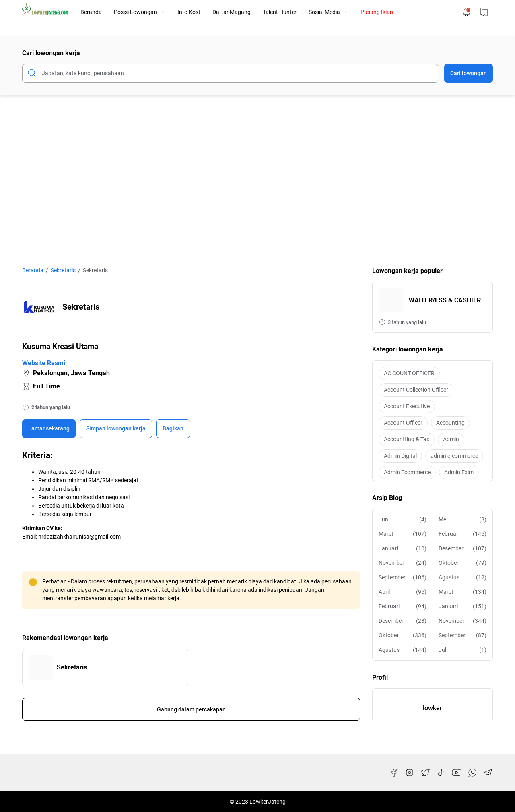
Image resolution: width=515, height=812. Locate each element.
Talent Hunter (280, 12)
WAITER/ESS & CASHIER (445, 300)
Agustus (462, 577)
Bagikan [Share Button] (173, 428)
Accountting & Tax (407, 439)
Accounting (450, 423)
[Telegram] (488, 773)
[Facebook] (394, 773)
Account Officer (403, 423)
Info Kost (189, 12)
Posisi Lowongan (140, 12)
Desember (462, 549)
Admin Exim (459, 472)
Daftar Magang (232, 12)
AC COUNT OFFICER (409, 373)
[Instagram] (410, 773)
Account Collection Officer (416, 390)
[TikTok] (441, 773)
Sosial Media (329, 12)
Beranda (91, 12)
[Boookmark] (116, 429)
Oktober (462, 563)
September (403, 577)
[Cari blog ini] (230, 73)
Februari (462, 534)
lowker (433, 708)
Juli (462, 650)
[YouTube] (457, 773)
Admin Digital (400, 456)
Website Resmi (44, 363)
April (403, 592)
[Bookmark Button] (484, 12)
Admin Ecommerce (407, 472)
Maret (403, 534)
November (403, 563)
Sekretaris (72, 667)
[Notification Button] (466, 12)
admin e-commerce (454, 456)
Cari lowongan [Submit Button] (469, 73)
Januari (403, 549)
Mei (462, 520)
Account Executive (407, 406)
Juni (403, 520)
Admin (451, 439)
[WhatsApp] (472, 773)
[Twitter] (425, 773)
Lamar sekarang (49, 428)
